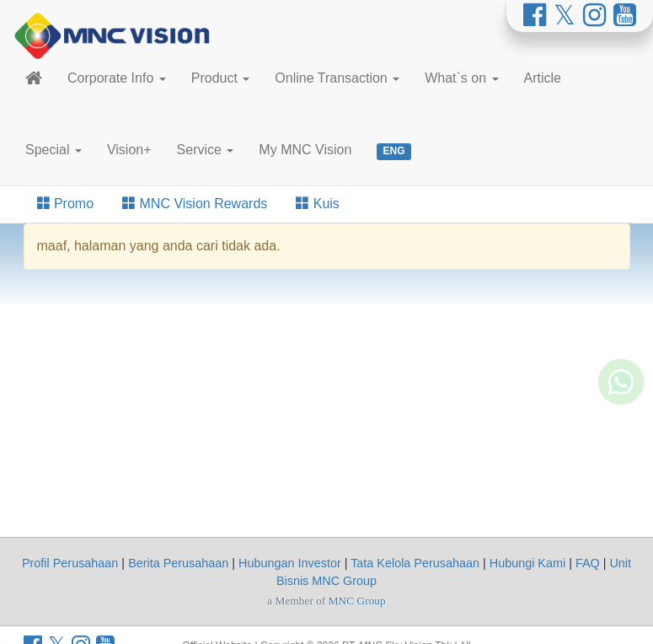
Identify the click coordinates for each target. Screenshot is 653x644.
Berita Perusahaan (178, 563)
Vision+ (129, 150)
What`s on (461, 78)
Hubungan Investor (290, 563)
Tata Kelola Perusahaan (415, 563)
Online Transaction (337, 78)
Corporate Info (117, 78)
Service (206, 150)
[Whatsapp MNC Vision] (621, 352)
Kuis (318, 204)
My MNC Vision (305, 150)
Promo (66, 204)
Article (543, 78)
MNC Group (357, 601)
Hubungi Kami (527, 563)
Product (221, 78)
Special (54, 150)
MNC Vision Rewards (195, 204)
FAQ (588, 563)
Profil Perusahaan (70, 563)
